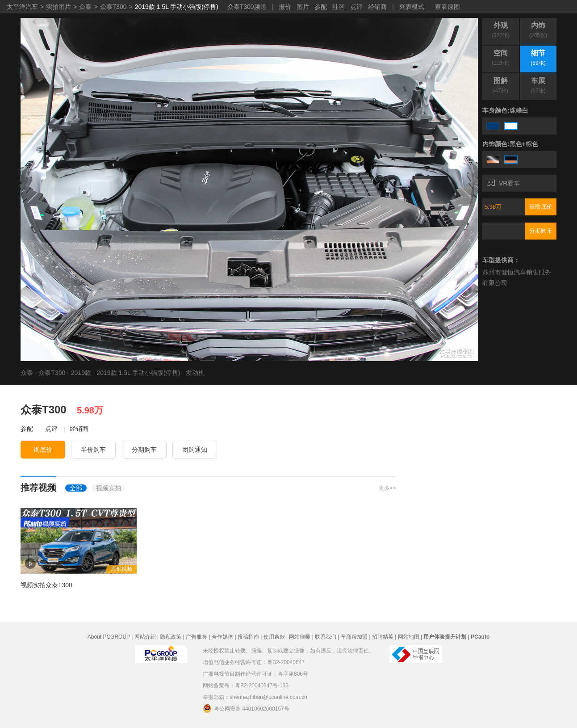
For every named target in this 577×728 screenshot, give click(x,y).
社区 (339, 7)
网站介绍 (145, 637)
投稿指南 (248, 637)
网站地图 (409, 637)
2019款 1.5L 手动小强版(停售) (177, 7)
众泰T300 (113, 7)
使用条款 (274, 637)
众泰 (85, 7)
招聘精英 (383, 637)
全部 (76, 488)
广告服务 (197, 637)
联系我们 (326, 637)
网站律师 (300, 637)
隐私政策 (171, 637)
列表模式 (412, 7)
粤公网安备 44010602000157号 (246, 708)
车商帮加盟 (354, 637)
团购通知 (195, 450)
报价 (285, 7)
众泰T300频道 (247, 7)
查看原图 (447, 7)
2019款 (81, 373)
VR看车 (503, 183)
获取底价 (541, 207)
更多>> (387, 488)
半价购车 (93, 450)
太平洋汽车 (22, 7)
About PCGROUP (109, 637)
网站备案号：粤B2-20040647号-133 (246, 686)
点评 (356, 7)
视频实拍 (109, 488)
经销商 (377, 7)
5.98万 (493, 207)
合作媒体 (222, 637)
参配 (321, 7)
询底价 (43, 450)
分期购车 (541, 231)
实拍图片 (59, 7)
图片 (303, 7)
